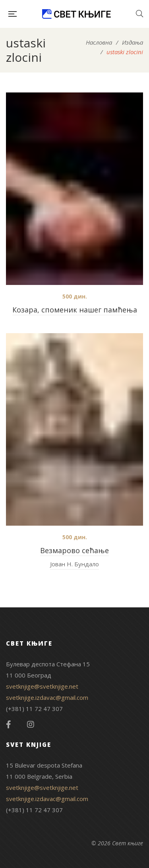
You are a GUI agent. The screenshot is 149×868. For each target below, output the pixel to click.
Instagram (31, 725)
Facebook (9, 725)
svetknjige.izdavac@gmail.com (47, 697)
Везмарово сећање (74, 550)
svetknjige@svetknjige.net (42, 686)
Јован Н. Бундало (74, 564)
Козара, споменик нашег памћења (75, 310)
